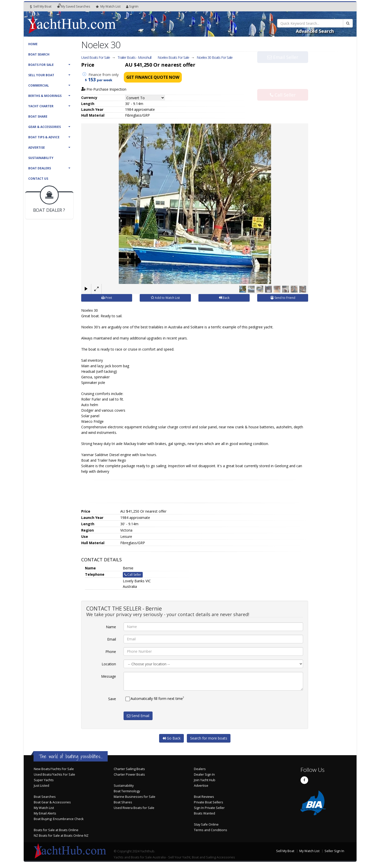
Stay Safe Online (206, 824)
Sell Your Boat (41, 75)
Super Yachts (44, 780)
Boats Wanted (204, 813)
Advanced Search (315, 31)
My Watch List (44, 808)
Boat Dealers (40, 168)
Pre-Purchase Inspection (104, 89)
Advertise (37, 148)
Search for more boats (209, 738)
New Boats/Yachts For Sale (54, 769)
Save (112, 699)
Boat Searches (45, 797)
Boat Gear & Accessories (52, 802)
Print (107, 298)
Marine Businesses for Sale (135, 797)
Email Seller (283, 68)
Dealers (200, 769)
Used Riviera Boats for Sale (134, 808)
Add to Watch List (165, 298)
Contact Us (38, 179)
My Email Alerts (45, 813)
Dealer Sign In (204, 774)
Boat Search (39, 54)
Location (109, 664)
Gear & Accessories (45, 127)
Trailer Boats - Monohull (134, 57)
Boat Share (38, 116)
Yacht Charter (41, 106)
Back (224, 298)
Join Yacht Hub (205, 780)
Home (33, 44)
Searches (74, 6)
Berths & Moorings (45, 96)
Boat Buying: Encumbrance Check (59, 819)
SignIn (132, 6)
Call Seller (283, 84)
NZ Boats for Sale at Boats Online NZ (61, 836)
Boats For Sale (41, 65)
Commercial (39, 85)
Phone (111, 652)
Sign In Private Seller (209, 808)
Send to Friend (283, 298)
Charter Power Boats (129, 774)
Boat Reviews (204, 797)
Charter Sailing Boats (129, 769)
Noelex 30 (215, 57)
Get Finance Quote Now (153, 77)
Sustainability (41, 158)
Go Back (171, 738)
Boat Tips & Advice (44, 137)
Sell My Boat (41, 6)
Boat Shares (123, 802)
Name (111, 627)
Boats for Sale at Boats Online (56, 830)
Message (109, 676)
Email (112, 639)
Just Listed (41, 786)
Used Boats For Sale (96, 57)
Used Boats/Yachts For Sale (54, 774)
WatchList (108, 7)
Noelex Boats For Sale (173, 57)
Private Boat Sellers (209, 802)
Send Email (138, 716)
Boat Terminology (127, 791)
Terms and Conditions (211, 830)
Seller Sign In (334, 851)
